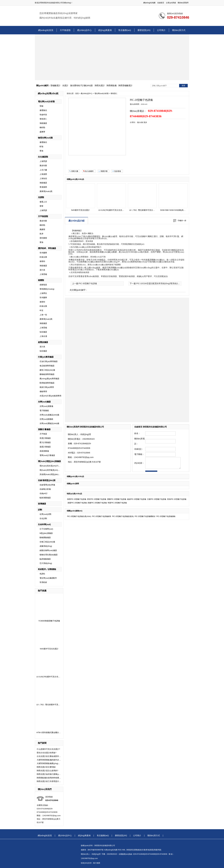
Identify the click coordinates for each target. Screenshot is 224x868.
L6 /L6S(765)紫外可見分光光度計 (50, 677)
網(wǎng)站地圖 (149, 3)
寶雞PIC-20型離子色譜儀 (117, 499)
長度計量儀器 (45, 438)
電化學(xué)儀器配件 (48, 578)
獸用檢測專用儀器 (47, 383)
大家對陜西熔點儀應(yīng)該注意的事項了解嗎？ (49, 763)
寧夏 (159, 850)
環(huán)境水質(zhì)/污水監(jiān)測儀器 (56, 466)
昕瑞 (41, 147)
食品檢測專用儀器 (47, 366)
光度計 (65, 85)
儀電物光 (43, 110)
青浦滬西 (43, 187)
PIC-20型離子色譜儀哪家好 (145, 516)
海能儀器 (43, 123)
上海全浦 (43, 336)
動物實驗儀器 (45, 538)
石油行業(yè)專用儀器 (49, 361)
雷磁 (41, 106)
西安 (132, 850)
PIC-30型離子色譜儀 (88, 283)
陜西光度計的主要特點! (46, 767)
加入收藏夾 (89, 171)
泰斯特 (42, 261)
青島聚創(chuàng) (47, 289)
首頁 (77, 93)
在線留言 (161, 3)
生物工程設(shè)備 (47, 542)
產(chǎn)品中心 (84, 30)
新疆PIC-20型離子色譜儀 (77, 503)
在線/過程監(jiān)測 (47, 480)
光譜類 (41, 197)
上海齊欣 (43, 293)
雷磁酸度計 (55, 85)
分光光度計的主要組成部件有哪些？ (49, 756)
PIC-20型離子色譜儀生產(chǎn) (79, 516)
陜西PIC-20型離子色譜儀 (77, 499)
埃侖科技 (43, 115)
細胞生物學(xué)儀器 (48, 550)
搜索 (183, 86)
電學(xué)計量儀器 (47, 455)
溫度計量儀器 (45, 447)
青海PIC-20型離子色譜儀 (177, 499)
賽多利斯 (43, 166)
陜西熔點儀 (112, 85)
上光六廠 (43, 170)
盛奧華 (42, 132)
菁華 (41, 206)
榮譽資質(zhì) (144, 30)
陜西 (128, 850)
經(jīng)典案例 (105, 30)
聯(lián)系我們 (183, 3)
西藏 (155, 850)
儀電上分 (43, 202)
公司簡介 (161, 30)
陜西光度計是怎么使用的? (47, 771)
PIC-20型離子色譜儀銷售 (101, 516)
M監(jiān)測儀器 (46, 533)
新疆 (151, 850)
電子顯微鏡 (44, 411)
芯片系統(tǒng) (46, 563)
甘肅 (144, 850)
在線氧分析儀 (45, 489)
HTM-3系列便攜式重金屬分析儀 (49, 732)
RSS (120, 850)
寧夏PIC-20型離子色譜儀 (117, 503)
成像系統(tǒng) (46, 546)
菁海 (41, 151)
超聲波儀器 (43, 342)
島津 (41, 234)
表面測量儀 (44, 451)
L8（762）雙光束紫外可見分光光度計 (52, 705)
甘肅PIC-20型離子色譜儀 (157, 499)
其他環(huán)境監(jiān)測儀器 (52, 474)
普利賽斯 (43, 238)
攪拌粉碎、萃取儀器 (47, 248)
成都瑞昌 (43, 285)
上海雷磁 (43, 274)
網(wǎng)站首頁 (46, 30)
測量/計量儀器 (44, 429)
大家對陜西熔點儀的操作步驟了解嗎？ (49, 760)
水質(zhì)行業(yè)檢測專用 (50, 396)
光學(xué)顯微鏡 (46, 419)
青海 (147, 850)
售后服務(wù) (125, 30)
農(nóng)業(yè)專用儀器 (49, 379)
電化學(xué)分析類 (46, 102)
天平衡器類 (65, 30)
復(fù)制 (140, 122)
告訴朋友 (118, 171)
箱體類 (41, 280)
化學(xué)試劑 (45, 514)
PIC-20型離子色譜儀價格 (166, 516)
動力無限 (97, 863)
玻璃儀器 (42, 504)
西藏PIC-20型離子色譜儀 (97, 503)
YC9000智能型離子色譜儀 (49, 621)
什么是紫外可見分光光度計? (48, 749)
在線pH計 (44, 493)
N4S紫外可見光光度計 (49, 649)
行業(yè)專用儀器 (46, 357)
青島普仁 (43, 119)
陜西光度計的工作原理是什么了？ (49, 781)
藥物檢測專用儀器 (47, 374)
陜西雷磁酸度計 (125, 85)
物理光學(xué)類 (45, 138)
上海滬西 (43, 174)
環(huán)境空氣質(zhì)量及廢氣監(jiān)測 (56, 470)
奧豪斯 (42, 229)
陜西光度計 (100, 85)
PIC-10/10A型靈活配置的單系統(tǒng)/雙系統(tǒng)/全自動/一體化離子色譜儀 (171, 283)
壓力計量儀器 (45, 442)
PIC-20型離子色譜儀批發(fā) (123, 516)
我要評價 (104, 171)
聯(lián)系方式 (179, 30)
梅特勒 (42, 127)
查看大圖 (75, 171)
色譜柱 (42, 574)
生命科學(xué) (44, 524)
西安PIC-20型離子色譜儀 (97, 499)
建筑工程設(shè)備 (47, 370)
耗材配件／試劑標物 (47, 569)
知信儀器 (43, 332)
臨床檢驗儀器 (45, 559)
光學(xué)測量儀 (46, 406)
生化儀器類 (43, 157)
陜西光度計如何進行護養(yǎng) (49, 774)
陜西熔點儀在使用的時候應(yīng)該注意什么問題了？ (49, 778)
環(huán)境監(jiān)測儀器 (49, 461)
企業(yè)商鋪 (171, 3)
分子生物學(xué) (46, 529)
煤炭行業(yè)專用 (47, 387)
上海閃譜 (43, 161)
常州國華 (43, 253)
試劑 (40, 510)
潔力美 (42, 270)
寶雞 (136, 850)
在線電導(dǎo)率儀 (47, 485)
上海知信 (43, 178)
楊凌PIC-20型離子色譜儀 (137, 499)
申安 (41, 310)
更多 (145, 122)
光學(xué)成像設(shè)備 (49, 415)
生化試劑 (43, 518)
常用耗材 (43, 582)
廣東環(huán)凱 (46, 191)
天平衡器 (43, 434)
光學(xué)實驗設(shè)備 (49, 423)
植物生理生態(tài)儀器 (49, 555)
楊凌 (140, 850)
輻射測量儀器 (45, 498)
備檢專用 (43, 391)
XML (124, 850)
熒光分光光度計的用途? (46, 753)
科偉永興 (43, 257)
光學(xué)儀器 (44, 402)
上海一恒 (43, 315)
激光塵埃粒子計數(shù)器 (81, 85)
